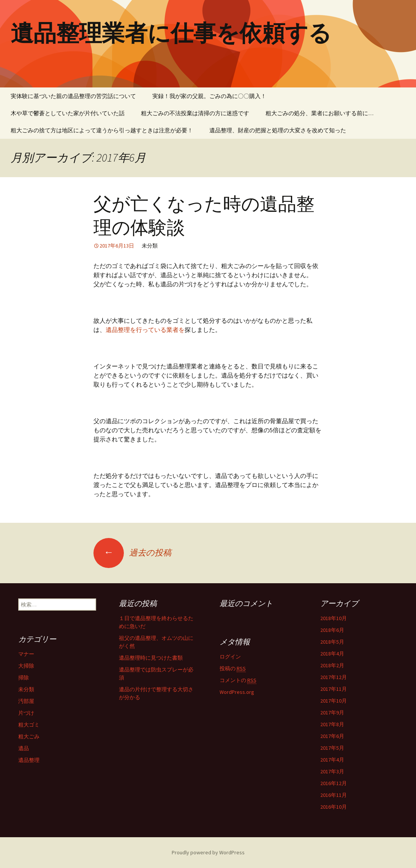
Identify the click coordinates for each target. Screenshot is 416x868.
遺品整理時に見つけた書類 (151, 658)
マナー (26, 654)
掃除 (24, 678)
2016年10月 (334, 807)
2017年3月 (332, 771)
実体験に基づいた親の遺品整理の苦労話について (73, 96)
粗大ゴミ (29, 725)
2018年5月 (332, 642)
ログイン (230, 657)
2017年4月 (332, 760)
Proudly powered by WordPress (208, 852)
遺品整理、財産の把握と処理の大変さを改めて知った (278, 130)
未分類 (26, 689)
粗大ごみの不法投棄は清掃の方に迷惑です (195, 113)
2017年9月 (332, 712)
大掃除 (26, 666)
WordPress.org (237, 692)
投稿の (233, 669)
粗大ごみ (29, 736)
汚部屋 (26, 701)
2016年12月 (334, 783)
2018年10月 (334, 618)
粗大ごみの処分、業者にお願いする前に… (320, 113)
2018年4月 (332, 654)
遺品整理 (29, 760)
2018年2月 (332, 665)
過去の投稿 (132, 552)
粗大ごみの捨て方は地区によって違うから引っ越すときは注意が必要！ (102, 130)
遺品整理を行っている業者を (145, 330)
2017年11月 (334, 689)
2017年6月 (332, 736)
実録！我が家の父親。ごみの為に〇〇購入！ (209, 96)
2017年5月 (332, 748)
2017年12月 (334, 677)
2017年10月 (334, 701)
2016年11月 (334, 795)
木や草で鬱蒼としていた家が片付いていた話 (68, 113)
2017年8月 (332, 724)
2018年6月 (332, 630)
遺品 (24, 748)
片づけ (26, 713)
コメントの (238, 680)
